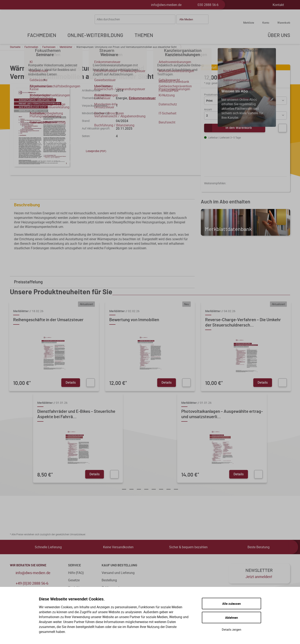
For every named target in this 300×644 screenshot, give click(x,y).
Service (74, 565)
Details (71, 382)
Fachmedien (31, 47)
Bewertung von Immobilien (134, 320)
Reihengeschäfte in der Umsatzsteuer (48, 320)
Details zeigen (231, 629)
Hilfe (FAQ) (76, 573)
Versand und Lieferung (118, 573)
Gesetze (74, 580)
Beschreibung (103, 205)
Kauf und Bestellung (119, 565)
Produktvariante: (213, 95)
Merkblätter (66, 47)
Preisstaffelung (103, 282)
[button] (192, 19)
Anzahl (208, 109)
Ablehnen (231, 617)
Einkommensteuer (142, 98)
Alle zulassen (231, 604)
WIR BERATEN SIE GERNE (28, 565)
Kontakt (278, 5)
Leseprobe (94, 151)
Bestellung (109, 580)
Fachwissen (49, 47)
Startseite (15, 47)
